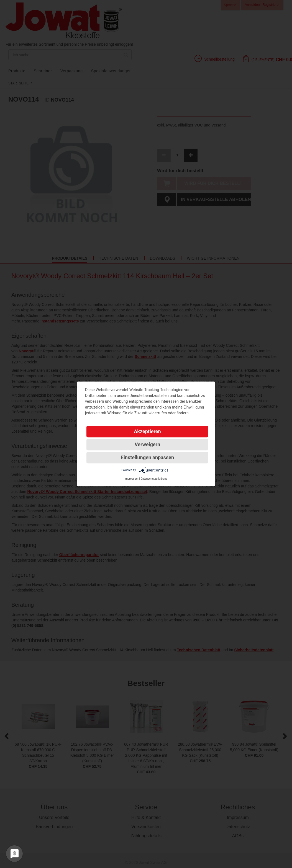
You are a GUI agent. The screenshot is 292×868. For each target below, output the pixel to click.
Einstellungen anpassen (147, 457)
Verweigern (147, 444)
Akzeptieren (147, 431)
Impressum (131, 479)
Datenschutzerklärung (154, 479)
